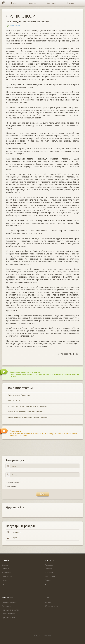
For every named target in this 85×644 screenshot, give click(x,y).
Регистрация (11, 486)
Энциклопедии (14, 22)
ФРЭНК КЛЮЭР (21, 16)
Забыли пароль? (12, 483)
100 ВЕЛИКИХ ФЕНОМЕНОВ (36, 22)
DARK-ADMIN (15, 26)
